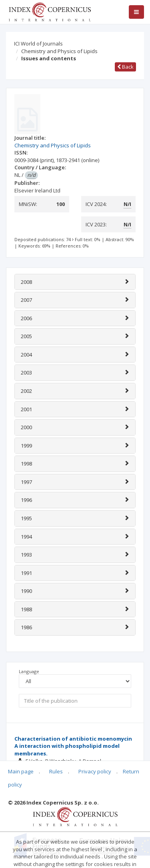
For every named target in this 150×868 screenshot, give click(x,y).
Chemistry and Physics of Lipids (59, 51)
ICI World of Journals (38, 44)
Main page (21, 771)
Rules (56, 771)
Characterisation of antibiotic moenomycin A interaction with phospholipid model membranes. (73, 746)
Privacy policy (95, 771)
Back (125, 67)
